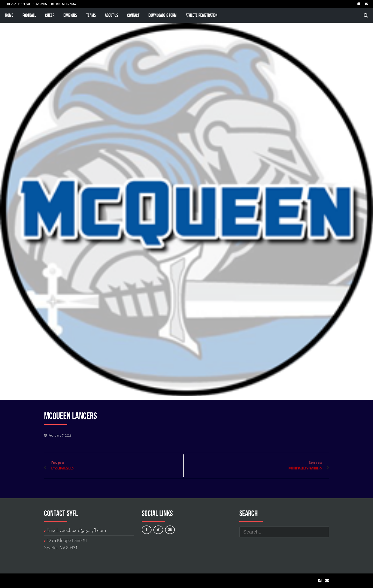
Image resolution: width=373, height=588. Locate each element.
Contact (133, 15)
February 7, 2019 (60, 436)
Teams (91, 15)
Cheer (50, 15)
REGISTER (63, 4)
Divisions (70, 15)
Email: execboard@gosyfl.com (76, 530)
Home (9, 15)
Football (29, 15)
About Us (112, 15)
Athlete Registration (202, 15)
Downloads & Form (163, 15)
